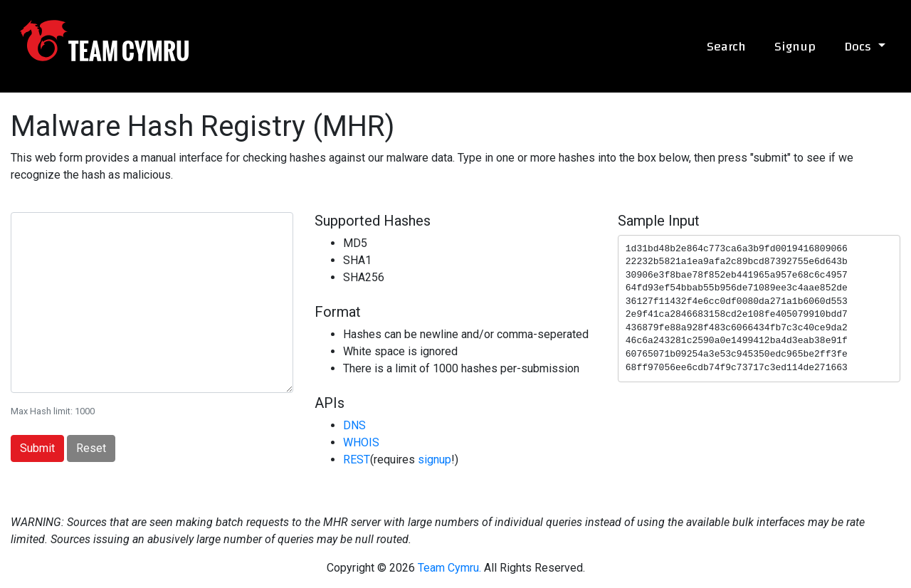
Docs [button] (859, 47)
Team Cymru (104, 41)
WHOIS (361, 442)
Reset (91, 448)
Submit (37, 448)
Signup (795, 47)
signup (435, 460)
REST (357, 460)
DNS (354, 425)
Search (726, 47)
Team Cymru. (449, 568)
